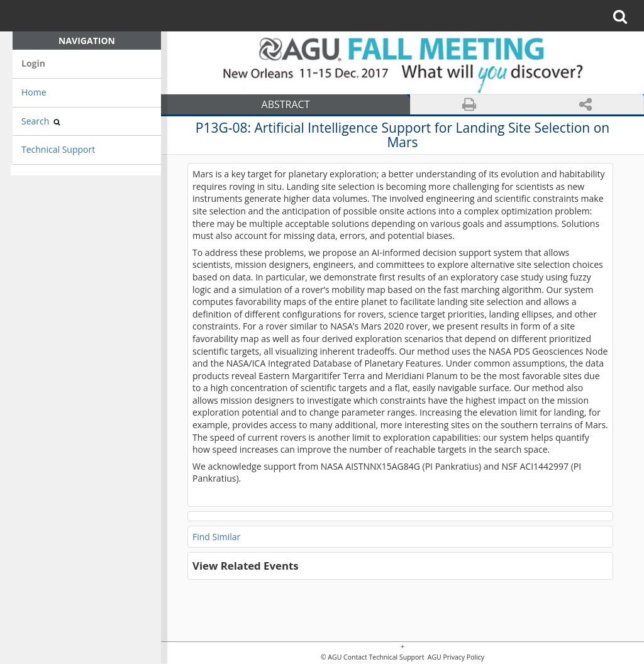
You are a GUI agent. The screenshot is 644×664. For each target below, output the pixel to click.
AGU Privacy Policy (455, 657)
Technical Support (58, 149)
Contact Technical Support (384, 657)
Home (34, 92)
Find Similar (216, 537)
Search (41, 121)
